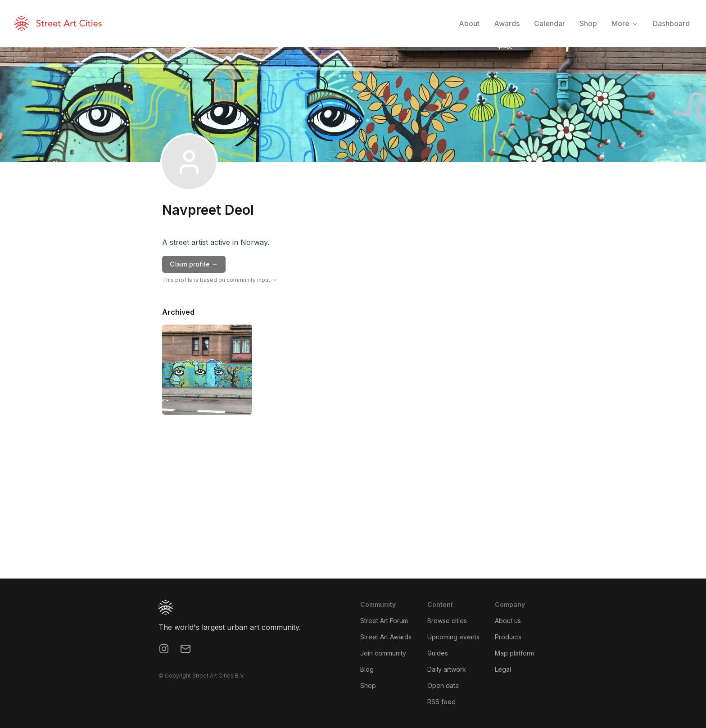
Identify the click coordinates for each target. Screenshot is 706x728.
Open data (443, 685)
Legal (503, 669)
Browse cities (447, 621)
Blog (367, 669)
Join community (383, 653)
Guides (438, 653)
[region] (353, 511)
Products (508, 637)
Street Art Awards (386, 637)
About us (508, 621)
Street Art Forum (384, 621)
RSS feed (441, 702)
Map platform (514, 653)
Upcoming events (453, 637)
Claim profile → (194, 264)
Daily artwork (447, 669)
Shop (368, 685)
